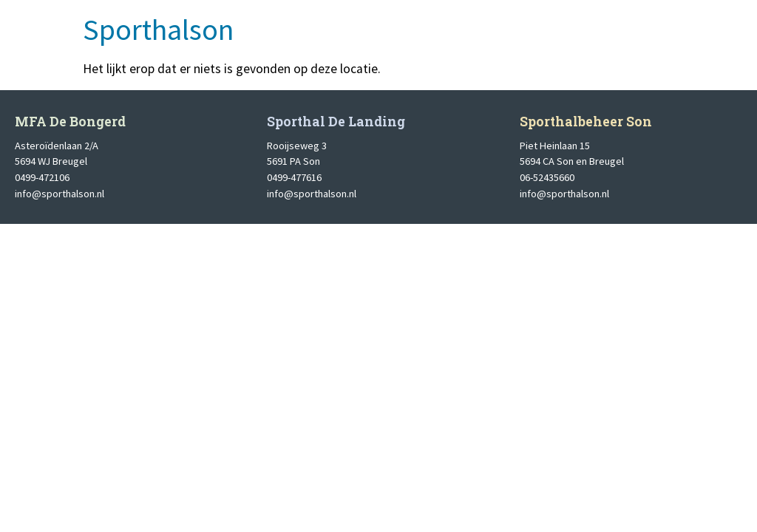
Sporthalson (158, 30)
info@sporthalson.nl (60, 194)
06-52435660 (547, 177)
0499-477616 (294, 177)
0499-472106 (42, 177)
